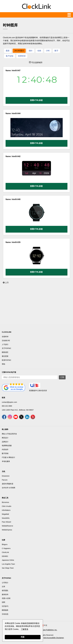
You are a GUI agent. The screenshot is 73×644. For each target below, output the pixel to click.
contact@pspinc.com (9, 402)
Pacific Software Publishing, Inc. (46, 630)
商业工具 (5, 498)
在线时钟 (5, 337)
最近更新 (5, 356)
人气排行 (5, 344)
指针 (31, 51)
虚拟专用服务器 (8, 484)
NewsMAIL (6, 518)
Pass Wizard (6, 522)
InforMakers (6, 510)
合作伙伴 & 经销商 (9, 488)
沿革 (3, 587)
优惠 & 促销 (6, 598)
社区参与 (5, 606)
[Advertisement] (36, 305)
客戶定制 (10, 56)
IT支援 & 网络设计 (8, 457)
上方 (6, 283)
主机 (3, 471)
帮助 (3, 364)
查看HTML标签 (36, 100)
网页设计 (5, 438)
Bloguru (5, 544)
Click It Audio (7, 506)
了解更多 (25, 629)
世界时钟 (22, 56)
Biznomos (5, 502)
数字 (56, 51)
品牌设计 (5, 442)
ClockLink (5, 552)
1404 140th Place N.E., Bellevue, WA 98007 (18, 410)
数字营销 (5, 453)
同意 (23, 637)
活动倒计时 (6, 341)
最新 (8, 51)
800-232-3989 (7, 406)
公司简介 (5, 583)
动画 (39, 51)
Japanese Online (8, 560)
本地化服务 (6, 461)
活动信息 (5, 614)
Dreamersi (6, 476)
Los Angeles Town (8, 564)
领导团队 (5, 590)
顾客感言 (5, 352)
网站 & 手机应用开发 (9, 434)
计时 (48, 51)
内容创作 (5, 449)
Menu (36, 15)
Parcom (5, 480)
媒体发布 (5, 594)
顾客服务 (5, 610)
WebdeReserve (7, 526)
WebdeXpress (7, 530)
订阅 (62, 377)
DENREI (5, 556)
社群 (3, 540)
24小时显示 (19, 51)
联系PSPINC (6, 360)
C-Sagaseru (6, 548)
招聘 (3, 602)
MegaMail (5, 514)
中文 (46, 625)
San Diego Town (8, 568)
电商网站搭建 (7, 446)
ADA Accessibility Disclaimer (54, 638)
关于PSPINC (6, 348)
